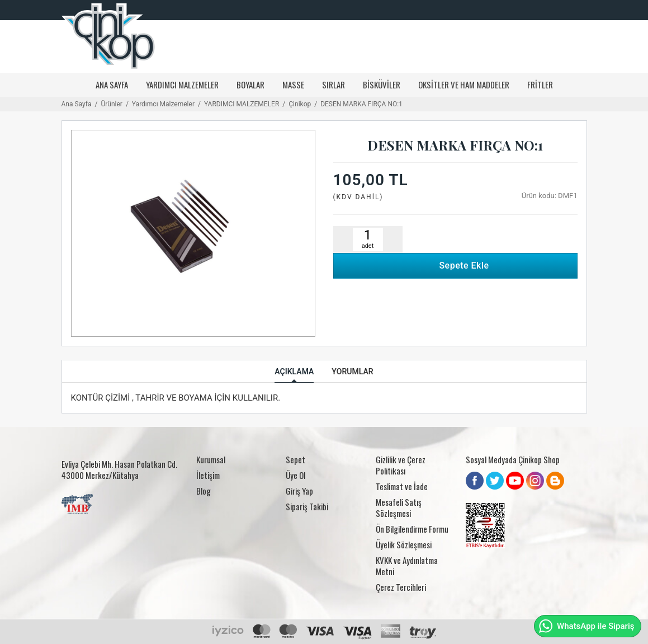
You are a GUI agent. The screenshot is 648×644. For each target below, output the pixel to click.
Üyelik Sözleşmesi (404, 544)
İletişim (208, 475)
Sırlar (334, 84)
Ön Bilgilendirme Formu (412, 529)
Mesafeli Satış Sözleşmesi (399, 507)
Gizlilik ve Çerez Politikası (401, 465)
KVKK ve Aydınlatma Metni (407, 566)
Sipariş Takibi (307, 506)
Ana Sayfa (112, 84)
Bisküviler (382, 84)
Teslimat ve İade (402, 486)
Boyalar (250, 84)
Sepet (295, 459)
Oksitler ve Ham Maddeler (464, 84)
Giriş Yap (299, 491)
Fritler (540, 84)
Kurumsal (211, 459)
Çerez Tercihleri (401, 587)
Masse (293, 84)
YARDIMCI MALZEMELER (182, 84)
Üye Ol (295, 475)
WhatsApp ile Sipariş (586, 626)
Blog (204, 491)
